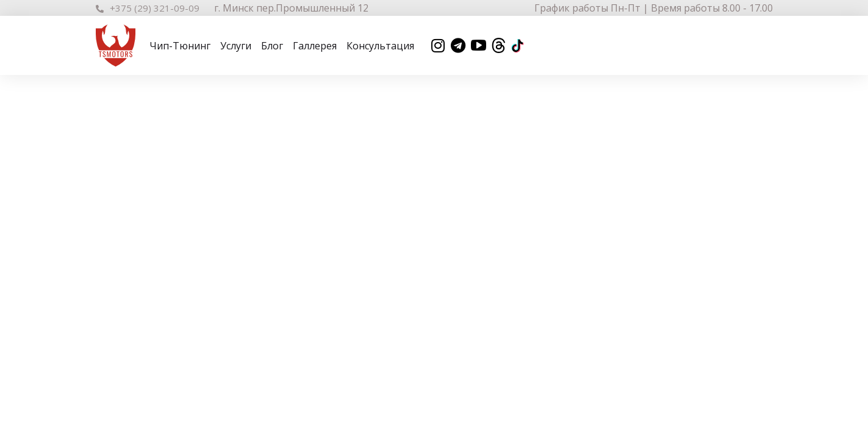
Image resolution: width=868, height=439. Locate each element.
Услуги (236, 46)
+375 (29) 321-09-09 (148, 8)
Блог (272, 46)
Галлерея (315, 46)
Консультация (380, 46)
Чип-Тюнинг (180, 46)
